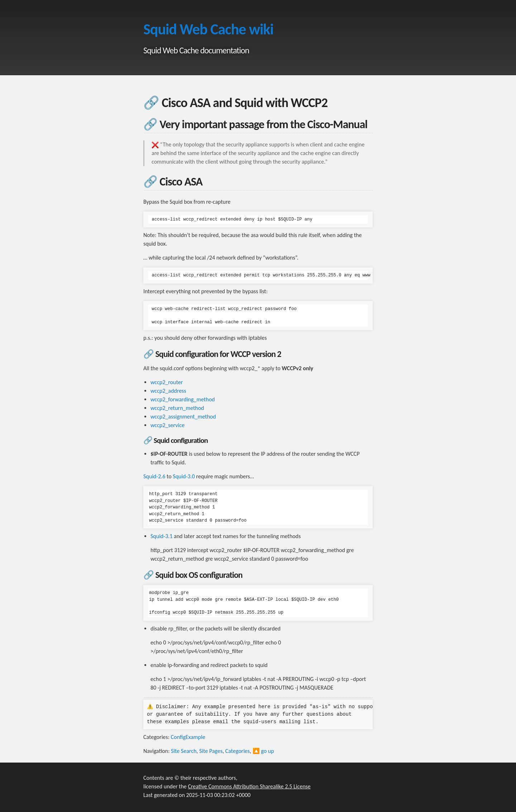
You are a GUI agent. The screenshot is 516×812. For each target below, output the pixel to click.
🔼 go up (263, 751)
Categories (238, 751)
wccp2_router (167, 382)
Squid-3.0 (184, 476)
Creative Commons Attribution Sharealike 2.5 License (249, 786)
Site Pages (211, 751)
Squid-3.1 (161, 536)
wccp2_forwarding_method (183, 399)
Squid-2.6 (154, 476)
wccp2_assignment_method (183, 417)
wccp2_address (168, 391)
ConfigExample (188, 737)
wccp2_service (168, 425)
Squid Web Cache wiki (208, 29)
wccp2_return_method (177, 408)
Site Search (184, 751)
